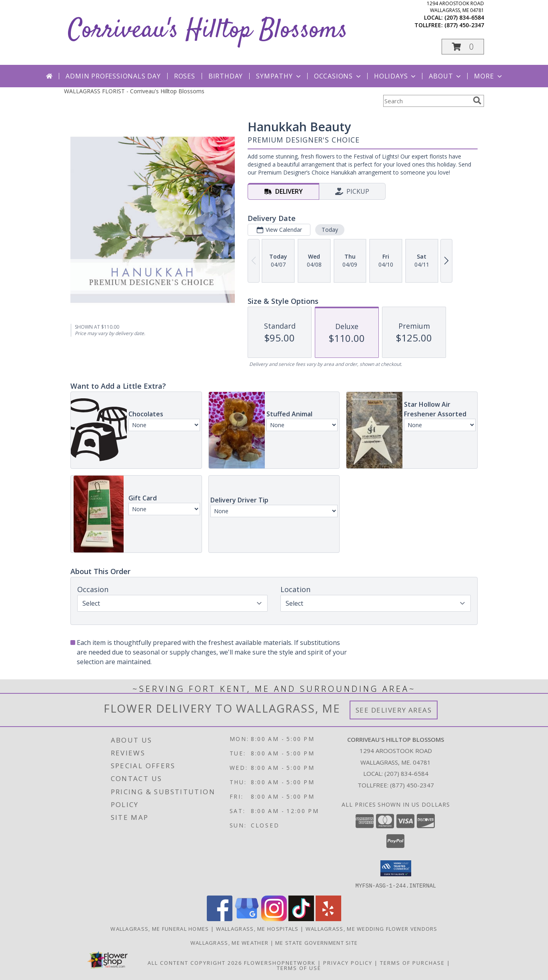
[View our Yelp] (328, 919)
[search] (477, 100)
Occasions (338, 76)
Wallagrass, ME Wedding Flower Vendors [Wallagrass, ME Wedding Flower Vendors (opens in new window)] (372, 928)
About (446, 76)
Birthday (226, 76)
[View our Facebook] (220, 919)
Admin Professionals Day (113, 76)
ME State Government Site (316, 942)
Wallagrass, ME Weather (230, 942)
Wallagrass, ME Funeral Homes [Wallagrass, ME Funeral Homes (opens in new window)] (160, 928)
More (489, 76)
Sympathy (279, 76)
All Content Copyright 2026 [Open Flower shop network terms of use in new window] (195, 962)
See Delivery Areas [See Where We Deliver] (394, 710)
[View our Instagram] (274, 919)
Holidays (396, 76)
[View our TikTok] (301, 919)
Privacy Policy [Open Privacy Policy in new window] (348, 962)
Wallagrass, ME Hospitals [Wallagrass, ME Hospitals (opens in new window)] (257, 928)
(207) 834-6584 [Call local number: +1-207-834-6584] (464, 17)
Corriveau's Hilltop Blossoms (208, 31)
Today (330, 230)
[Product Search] (426, 101)
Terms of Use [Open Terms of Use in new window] (299, 968)
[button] (463, 47)
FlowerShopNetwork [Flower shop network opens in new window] (280, 962)
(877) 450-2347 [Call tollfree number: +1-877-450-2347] (464, 25)
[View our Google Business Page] (247, 919)
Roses (185, 76)
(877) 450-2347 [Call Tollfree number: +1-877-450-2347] (412, 785)
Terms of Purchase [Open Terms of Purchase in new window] (412, 962)
